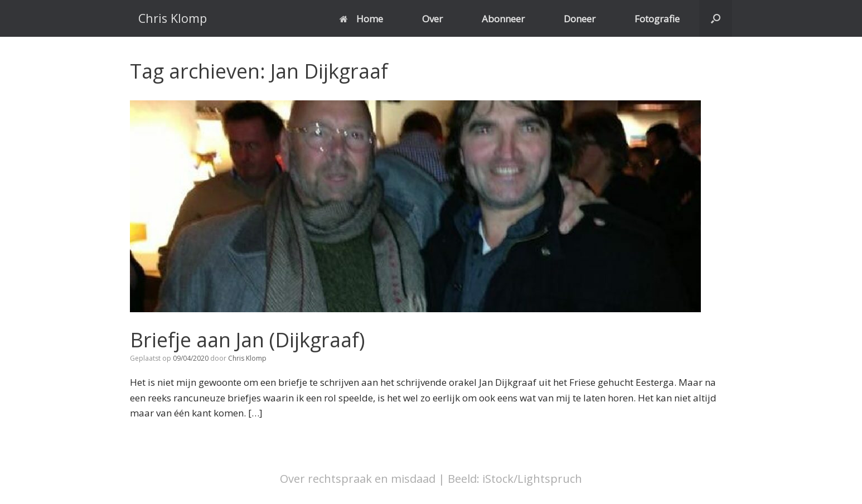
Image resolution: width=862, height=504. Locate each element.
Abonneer (503, 19)
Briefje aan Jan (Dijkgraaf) (247, 340)
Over (432, 19)
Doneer (580, 19)
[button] (716, 18)
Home (361, 19)
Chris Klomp (247, 358)
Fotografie (657, 19)
